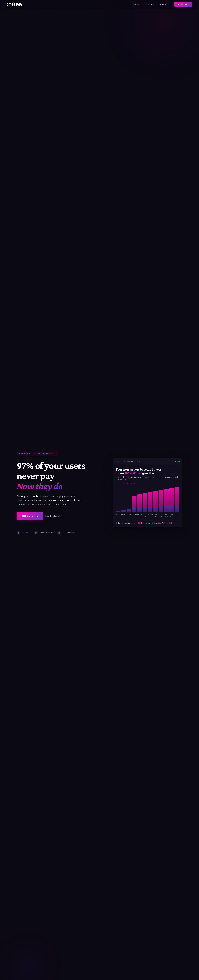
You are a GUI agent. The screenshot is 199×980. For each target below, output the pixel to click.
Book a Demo (183, 4)
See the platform (55, 516)
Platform (137, 4)
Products (150, 4)
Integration (164, 4)
